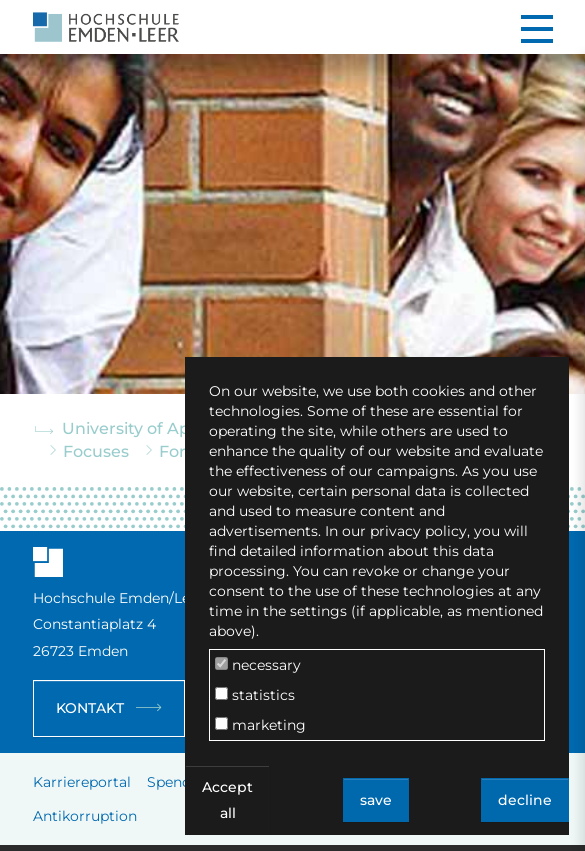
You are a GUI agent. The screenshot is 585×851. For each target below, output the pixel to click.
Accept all (227, 800)
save (376, 800)
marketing (260, 725)
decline (525, 800)
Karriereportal (82, 782)
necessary (258, 665)
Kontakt (90, 708)
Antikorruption (85, 816)
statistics (255, 695)
